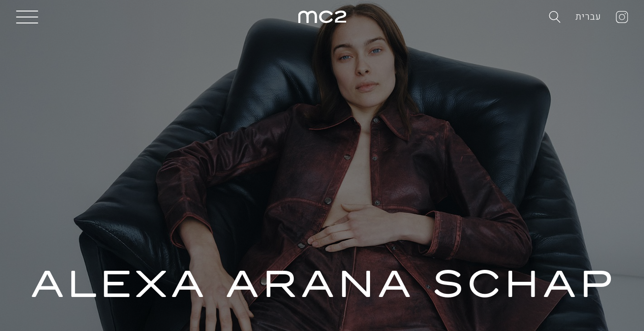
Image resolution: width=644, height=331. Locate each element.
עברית (588, 17)
